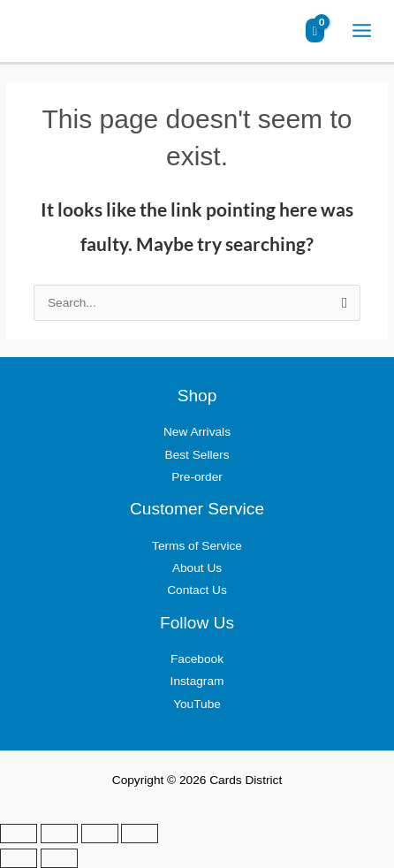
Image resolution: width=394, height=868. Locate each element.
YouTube (197, 704)
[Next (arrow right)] (59, 858)
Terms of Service (197, 546)
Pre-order (197, 477)
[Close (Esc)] (140, 834)
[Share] (100, 834)
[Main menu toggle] (362, 31)
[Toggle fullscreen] (59, 834)
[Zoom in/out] (19, 834)
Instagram (197, 681)
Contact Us (197, 590)
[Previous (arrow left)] (19, 858)
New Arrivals (197, 432)
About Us (197, 568)
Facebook (197, 659)
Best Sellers (197, 455)
